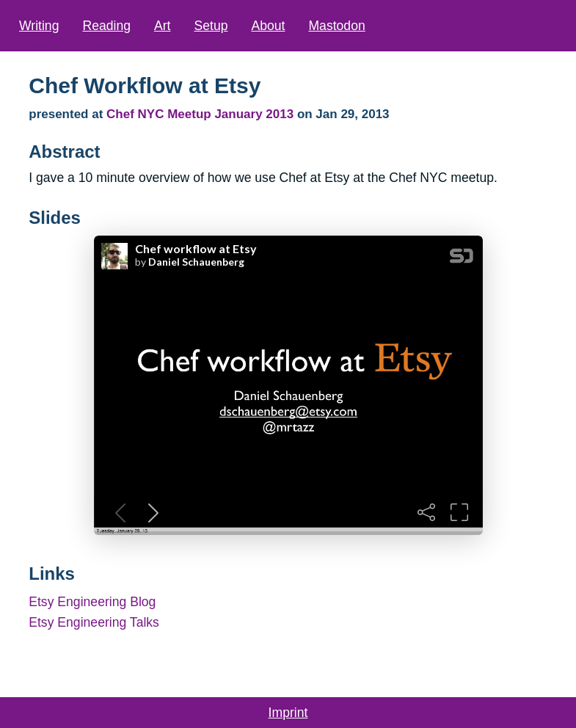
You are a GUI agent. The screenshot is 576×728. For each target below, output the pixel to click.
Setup (211, 26)
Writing (39, 26)
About (268, 26)
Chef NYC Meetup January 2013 (202, 114)
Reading (106, 26)
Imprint (288, 713)
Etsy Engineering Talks (94, 622)
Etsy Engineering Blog (92, 602)
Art (162, 26)
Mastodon (336, 26)
